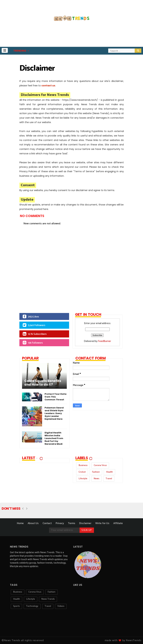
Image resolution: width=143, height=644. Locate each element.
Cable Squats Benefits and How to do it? (43, 383)
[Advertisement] (72, 265)
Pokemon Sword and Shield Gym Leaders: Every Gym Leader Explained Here (54, 413)
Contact (47, 523)
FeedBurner (104, 341)
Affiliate (118, 523)
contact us (48, 86)
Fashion (96, 472)
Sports (16, 606)
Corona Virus (100, 465)
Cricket (82, 472)
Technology (32, 606)
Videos (61, 606)
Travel (109, 479)
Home (20, 523)
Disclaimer (85, 523)
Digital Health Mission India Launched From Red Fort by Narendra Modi (54, 438)
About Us (33, 523)
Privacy (60, 523)
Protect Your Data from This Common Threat (56, 397)
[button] (5, 50)
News (96, 479)
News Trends (48, 599)
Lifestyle (83, 479)
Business (83, 465)
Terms (72, 523)
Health (109, 472)
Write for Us (102, 523)
